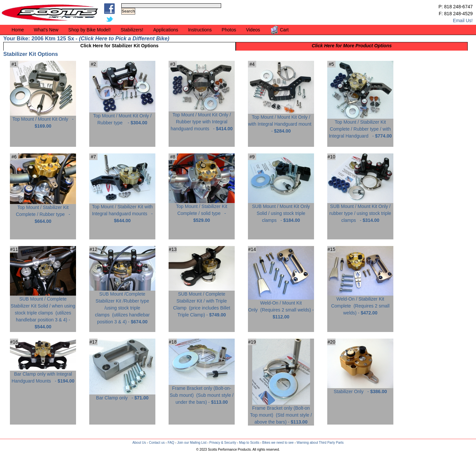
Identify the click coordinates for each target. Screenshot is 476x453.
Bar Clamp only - (122, 395)
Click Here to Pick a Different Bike (124, 38)
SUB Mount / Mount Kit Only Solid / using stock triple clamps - (281, 211)
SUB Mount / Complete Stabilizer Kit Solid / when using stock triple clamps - (43, 310)
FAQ (171, 443)
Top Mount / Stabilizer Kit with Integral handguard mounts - (122, 211)
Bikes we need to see (278, 443)
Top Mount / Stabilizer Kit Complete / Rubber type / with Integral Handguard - (360, 126)
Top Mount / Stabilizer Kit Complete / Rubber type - (43, 212)
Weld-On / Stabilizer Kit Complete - (360, 303)
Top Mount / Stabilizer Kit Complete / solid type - (202, 211)
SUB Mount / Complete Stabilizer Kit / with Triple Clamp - (202, 302)
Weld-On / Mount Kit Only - (281, 307)
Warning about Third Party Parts (320, 443)
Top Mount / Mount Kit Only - (43, 120)
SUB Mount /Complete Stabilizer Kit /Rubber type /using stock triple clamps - (122, 305)
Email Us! (463, 21)
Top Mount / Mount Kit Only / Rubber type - (122, 117)
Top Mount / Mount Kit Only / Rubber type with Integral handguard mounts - (202, 119)
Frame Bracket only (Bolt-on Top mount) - (281, 412)
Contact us (157, 443)
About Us (139, 443)
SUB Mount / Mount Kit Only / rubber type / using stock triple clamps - (360, 211)
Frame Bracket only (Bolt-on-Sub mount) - (202, 393)
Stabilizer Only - (360, 389)
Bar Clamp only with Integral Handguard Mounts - (43, 375)
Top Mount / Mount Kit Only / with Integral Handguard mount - (281, 122)
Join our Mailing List (192, 443)
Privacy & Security (223, 443)
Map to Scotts (249, 443)
